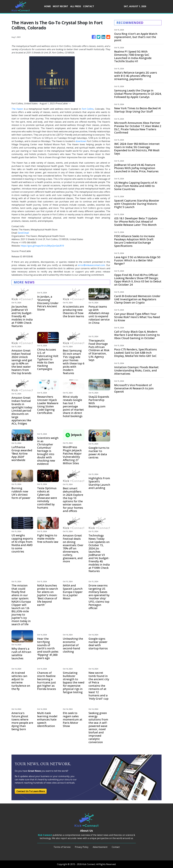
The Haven (17, 109)
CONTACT (89, 6)
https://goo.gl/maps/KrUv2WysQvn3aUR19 (42, 246)
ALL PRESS (76, 6)
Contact (116, 847)
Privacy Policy (82, 847)
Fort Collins (88, 109)
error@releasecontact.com (92, 265)
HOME (47, 6)
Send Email (23, 233)
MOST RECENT (60, 6)
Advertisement (100, 847)
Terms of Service (62, 847)
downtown (81, 141)
